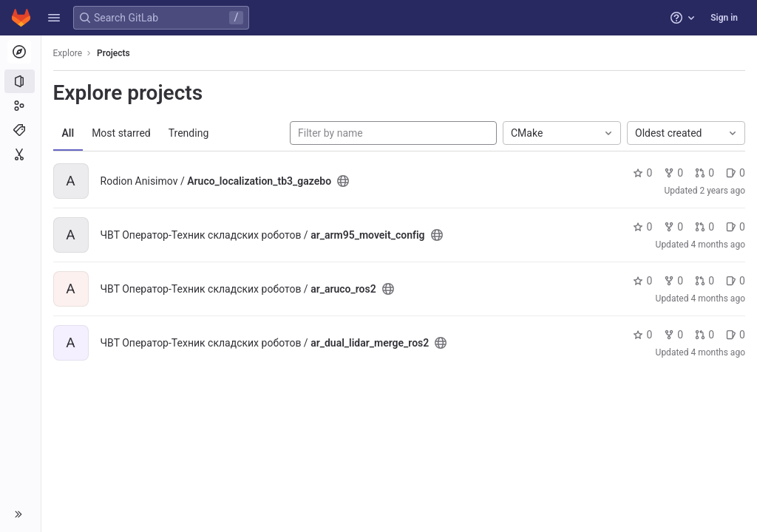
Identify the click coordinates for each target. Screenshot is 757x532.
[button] (54, 18)
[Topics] (20, 130)
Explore (68, 53)
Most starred (122, 133)
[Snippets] (20, 154)
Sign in (724, 18)
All (68, 133)
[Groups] (20, 106)
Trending (189, 133)
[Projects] (20, 81)
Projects (114, 53)
